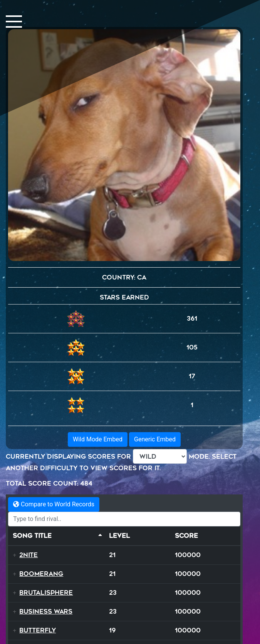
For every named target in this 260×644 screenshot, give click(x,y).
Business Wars (46, 612)
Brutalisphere (46, 593)
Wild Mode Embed (98, 439)
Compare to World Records (54, 504)
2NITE (29, 555)
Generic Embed (155, 439)
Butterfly (38, 630)
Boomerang (41, 574)
